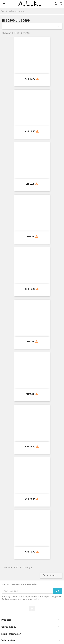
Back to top (51, 575)
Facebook (32, 609)
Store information (11, 634)
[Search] (32, 11)
